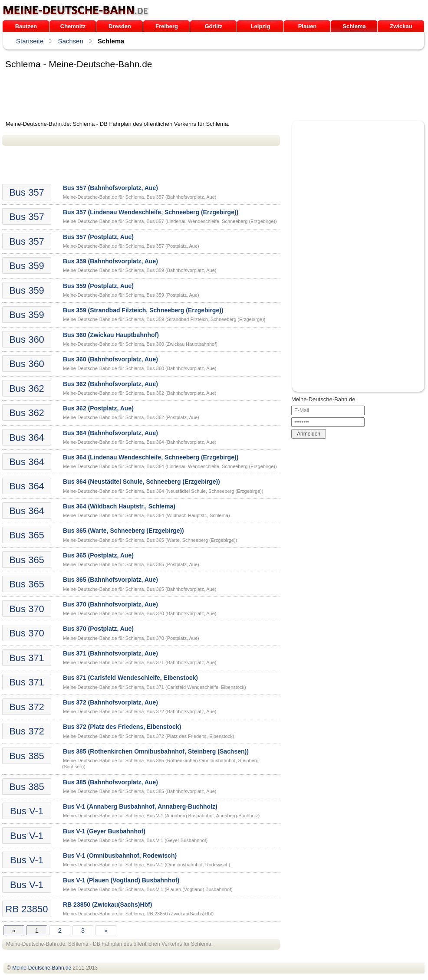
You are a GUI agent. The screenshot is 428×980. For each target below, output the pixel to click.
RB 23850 (27, 909)
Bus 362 (27, 388)
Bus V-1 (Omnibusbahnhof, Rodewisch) (120, 855)
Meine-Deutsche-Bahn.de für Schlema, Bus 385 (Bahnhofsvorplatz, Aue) (140, 791)
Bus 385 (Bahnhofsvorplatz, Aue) (110, 782)
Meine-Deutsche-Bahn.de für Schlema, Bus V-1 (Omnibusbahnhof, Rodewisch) (147, 865)
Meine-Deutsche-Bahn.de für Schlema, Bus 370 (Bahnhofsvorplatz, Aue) (140, 613)
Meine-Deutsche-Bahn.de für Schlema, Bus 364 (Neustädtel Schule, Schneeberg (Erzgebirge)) (163, 491)
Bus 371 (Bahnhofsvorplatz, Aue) (110, 653)
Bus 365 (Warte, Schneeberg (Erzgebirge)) (123, 531)
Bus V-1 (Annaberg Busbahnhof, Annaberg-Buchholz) (140, 806)
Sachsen (70, 41)
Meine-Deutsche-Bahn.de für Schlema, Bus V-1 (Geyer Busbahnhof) (135, 840)
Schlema (354, 26)
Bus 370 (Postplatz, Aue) (98, 629)
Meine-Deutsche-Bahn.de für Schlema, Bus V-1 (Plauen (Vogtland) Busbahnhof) (148, 889)
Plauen (308, 26)
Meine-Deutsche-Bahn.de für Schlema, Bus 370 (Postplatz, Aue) (131, 638)
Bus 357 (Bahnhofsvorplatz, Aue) (110, 188)
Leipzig (261, 26)
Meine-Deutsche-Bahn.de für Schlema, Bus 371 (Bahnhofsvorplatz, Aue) (140, 662)
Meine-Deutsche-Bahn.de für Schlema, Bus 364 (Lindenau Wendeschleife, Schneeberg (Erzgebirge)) (170, 466)
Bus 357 (27, 192)
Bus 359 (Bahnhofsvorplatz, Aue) (110, 261)
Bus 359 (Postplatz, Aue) (98, 286)
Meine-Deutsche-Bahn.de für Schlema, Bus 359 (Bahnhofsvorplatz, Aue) (140, 270)
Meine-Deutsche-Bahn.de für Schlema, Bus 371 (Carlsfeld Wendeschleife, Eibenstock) (155, 687)
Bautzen (26, 26)
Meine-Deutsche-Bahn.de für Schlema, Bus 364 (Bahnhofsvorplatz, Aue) (140, 442)
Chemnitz (73, 26)
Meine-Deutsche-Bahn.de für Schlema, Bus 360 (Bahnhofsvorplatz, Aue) (140, 368)
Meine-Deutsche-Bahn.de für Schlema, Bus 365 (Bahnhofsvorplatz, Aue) (140, 589)
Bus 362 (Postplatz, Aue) (98, 408)
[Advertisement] (160, 96)
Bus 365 (27, 535)
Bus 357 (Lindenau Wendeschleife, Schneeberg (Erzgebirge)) (151, 212)
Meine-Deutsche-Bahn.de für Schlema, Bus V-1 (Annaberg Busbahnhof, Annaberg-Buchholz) (161, 816)
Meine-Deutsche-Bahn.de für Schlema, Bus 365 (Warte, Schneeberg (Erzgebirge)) (150, 540)
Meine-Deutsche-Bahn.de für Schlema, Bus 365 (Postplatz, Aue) (131, 564)
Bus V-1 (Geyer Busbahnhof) (104, 831)
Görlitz (213, 26)
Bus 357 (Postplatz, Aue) (98, 237)
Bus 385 (27, 756)
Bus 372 (27, 707)
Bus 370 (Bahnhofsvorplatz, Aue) (110, 604)
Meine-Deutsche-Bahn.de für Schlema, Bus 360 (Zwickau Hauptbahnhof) (140, 344)
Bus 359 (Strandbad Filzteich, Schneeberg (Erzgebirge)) (143, 310)
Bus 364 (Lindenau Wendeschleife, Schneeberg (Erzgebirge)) (151, 457)
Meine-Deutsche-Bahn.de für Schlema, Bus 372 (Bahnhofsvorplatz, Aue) (140, 711)
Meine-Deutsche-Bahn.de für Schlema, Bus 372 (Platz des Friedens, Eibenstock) (148, 736)
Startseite (30, 41)
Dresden (120, 26)
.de (76, 10)
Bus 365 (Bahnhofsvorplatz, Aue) (110, 580)
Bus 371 (27, 658)
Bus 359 (27, 266)
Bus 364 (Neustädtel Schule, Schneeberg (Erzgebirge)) (142, 482)
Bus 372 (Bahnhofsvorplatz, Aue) (110, 702)
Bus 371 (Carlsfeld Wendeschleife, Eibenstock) (130, 678)
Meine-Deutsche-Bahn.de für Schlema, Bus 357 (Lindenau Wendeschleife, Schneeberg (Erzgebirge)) (170, 221)
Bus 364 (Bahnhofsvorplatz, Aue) (110, 433)
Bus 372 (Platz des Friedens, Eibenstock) (122, 727)
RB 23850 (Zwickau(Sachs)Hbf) (107, 905)
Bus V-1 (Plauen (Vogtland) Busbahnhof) (121, 880)
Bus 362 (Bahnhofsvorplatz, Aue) (110, 384)
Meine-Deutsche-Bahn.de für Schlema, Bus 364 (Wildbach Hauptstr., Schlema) (147, 515)
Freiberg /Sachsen (166, 28)
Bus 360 (27, 339)
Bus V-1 (27, 811)
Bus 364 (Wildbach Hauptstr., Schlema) (119, 506)
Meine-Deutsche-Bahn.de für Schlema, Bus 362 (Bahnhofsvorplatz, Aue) (140, 393)
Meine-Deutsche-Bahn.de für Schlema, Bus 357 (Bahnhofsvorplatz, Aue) (140, 197)
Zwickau (401, 26)
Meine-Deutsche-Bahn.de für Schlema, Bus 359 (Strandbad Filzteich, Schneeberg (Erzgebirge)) (164, 319)
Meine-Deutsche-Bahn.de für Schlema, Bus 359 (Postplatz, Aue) (131, 295)
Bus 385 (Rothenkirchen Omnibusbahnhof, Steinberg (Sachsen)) (156, 751)
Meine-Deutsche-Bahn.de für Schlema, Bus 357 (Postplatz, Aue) (131, 246)
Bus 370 (27, 609)
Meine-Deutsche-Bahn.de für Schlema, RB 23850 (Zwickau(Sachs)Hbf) (138, 914)
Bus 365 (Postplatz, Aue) (98, 555)
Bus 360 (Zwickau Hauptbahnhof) (111, 335)
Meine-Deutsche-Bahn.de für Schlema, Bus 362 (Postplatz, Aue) (131, 417)
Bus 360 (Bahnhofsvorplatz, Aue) (110, 359)
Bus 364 (27, 438)
